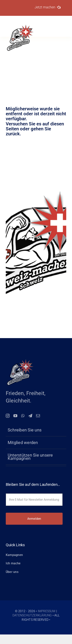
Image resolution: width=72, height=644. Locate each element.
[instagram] (8, 417)
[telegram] (30, 417)
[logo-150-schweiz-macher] (20, 360)
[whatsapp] (23, 417)
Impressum (47, 611)
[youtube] (15, 417)
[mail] (38, 417)
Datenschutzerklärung (32, 615)
